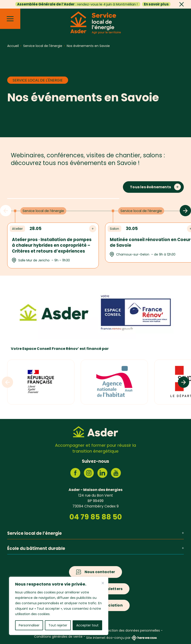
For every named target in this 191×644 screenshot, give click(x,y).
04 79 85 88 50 (96, 517)
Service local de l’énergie (95, 533)
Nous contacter (100, 572)
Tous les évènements (150, 187)
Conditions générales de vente (58, 637)
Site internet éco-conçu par (122, 638)
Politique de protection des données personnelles (121, 630)
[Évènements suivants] (185, 211)
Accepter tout (87, 625)
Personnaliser (29, 625)
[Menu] (10, 19)
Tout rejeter (58, 625)
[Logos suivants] (184, 382)
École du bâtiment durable (95, 548)
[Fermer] (103, 583)
